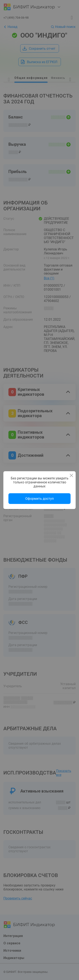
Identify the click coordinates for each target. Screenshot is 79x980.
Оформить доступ (39, 499)
